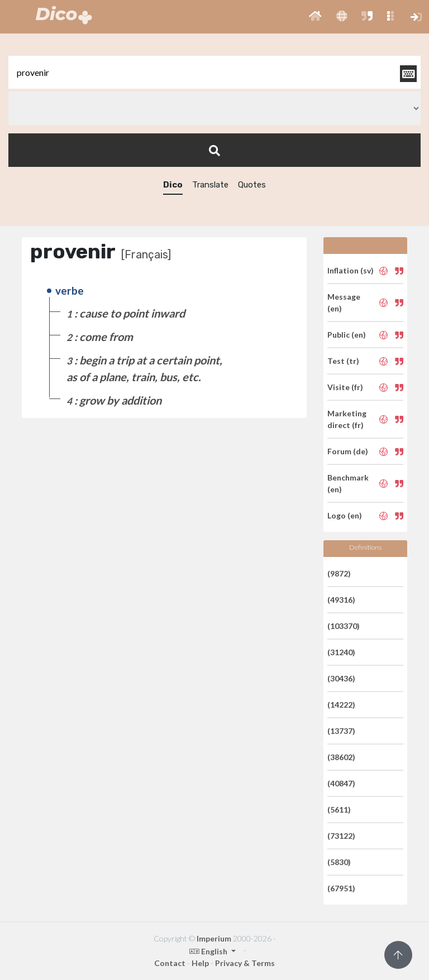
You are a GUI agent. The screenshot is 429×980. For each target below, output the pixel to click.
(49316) (341, 600)
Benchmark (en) (348, 483)
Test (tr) (343, 361)
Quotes (252, 185)
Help (200, 963)
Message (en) (344, 302)
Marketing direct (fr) (347, 419)
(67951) (341, 888)
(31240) (341, 652)
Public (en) (347, 335)
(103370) (344, 626)
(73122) (341, 836)
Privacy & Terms (245, 963)
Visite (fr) (345, 387)
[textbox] (214, 72)
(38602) (341, 757)
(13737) (341, 731)
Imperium (214, 938)
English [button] (209, 951)
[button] (315, 17)
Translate (210, 185)
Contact (170, 963)
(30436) (341, 678)
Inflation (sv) (351, 270)
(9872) (339, 573)
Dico (173, 185)
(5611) (339, 810)
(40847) (341, 783)
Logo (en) (345, 515)
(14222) (341, 705)
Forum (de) (348, 451)
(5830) (339, 862)
